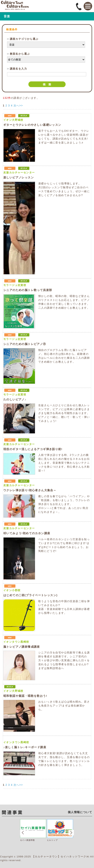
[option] (34, 836)
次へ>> (18, 105)
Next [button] (71, 833)
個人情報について (80, 812)
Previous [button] (23, 833)
